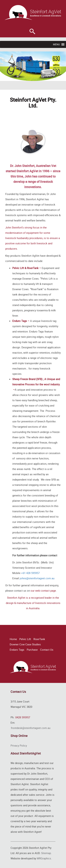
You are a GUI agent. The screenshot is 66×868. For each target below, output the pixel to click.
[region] (33, 66)
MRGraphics (44, 858)
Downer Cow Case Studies (25, 644)
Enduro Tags (17, 650)
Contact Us (47, 650)
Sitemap (46, 853)
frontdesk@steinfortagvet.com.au (31, 728)
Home (13, 639)
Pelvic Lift (25, 639)
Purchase (32, 650)
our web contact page (43, 591)
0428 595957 (23, 717)
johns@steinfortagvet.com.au (37, 578)
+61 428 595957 (30, 573)
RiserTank (39, 639)
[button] (56, 44)
